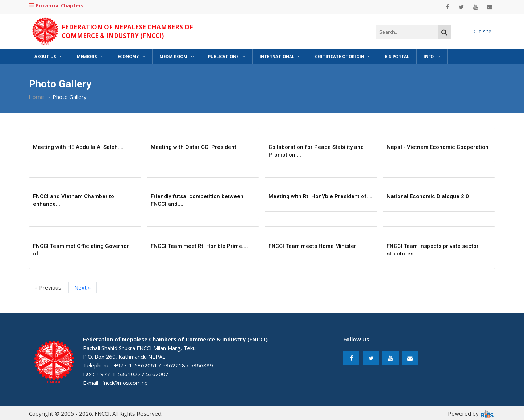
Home (37, 97)
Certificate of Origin (343, 56)
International (280, 56)
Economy (131, 56)
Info (432, 56)
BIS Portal (397, 56)
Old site (483, 31)
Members (90, 56)
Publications (226, 56)
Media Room (176, 56)
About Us (48, 56)
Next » (83, 287)
